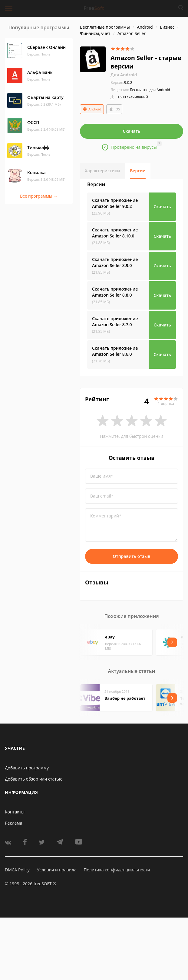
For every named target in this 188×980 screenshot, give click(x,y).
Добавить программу (27, 768)
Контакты (15, 812)
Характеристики (102, 171)
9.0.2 (121, 83)
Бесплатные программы (105, 27)
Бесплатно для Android (150, 90)
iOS (114, 109)
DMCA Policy (17, 870)
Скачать (132, 131)
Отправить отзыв (132, 556)
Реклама (13, 823)
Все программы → (39, 196)
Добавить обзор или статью (34, 779)
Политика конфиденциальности (117, 870)
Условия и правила (57, 870)
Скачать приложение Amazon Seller (115, 203)
